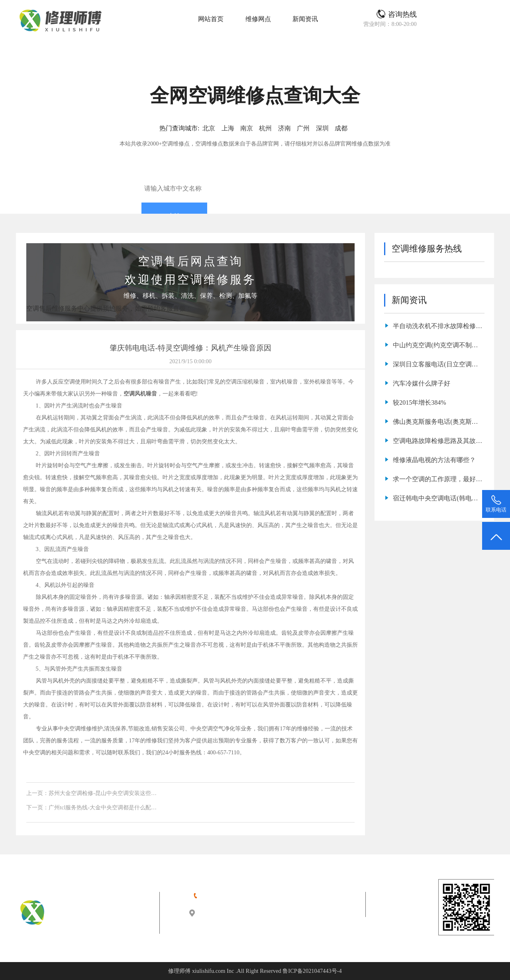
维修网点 (258, 19)
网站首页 (211, 19)
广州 (303, 128)
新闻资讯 (305, 19)
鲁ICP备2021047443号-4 (312, 971)
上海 (228, 128)
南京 (247, 128)
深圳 (322, 128)
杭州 (265, 128)
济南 (284, 128)
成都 (341, 128)
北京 (209, 128)
